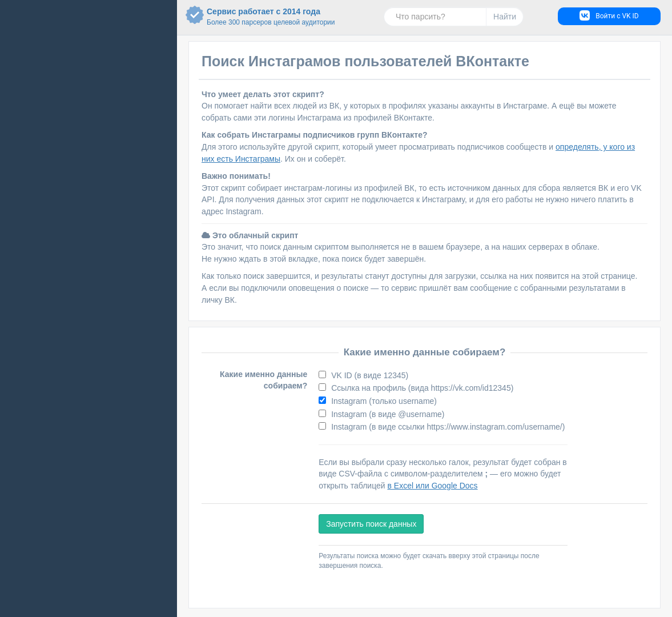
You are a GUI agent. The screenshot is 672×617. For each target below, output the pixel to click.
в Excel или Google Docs (433, 486)
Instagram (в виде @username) (387, 414)
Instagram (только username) (383, 401)
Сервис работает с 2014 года (253, 17)
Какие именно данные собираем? (263, 380)
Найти (505, 17)
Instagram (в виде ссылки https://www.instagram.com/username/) (447, 427)
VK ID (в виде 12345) (369, 375)
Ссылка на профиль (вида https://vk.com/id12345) (421, 388)
